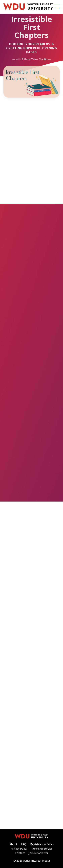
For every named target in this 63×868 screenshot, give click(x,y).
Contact (20, 853)
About (13, 844)
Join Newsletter (38, 853)
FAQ (24, 844)
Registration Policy (42, 844)
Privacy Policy (19, 849)
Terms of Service (42, 849)
